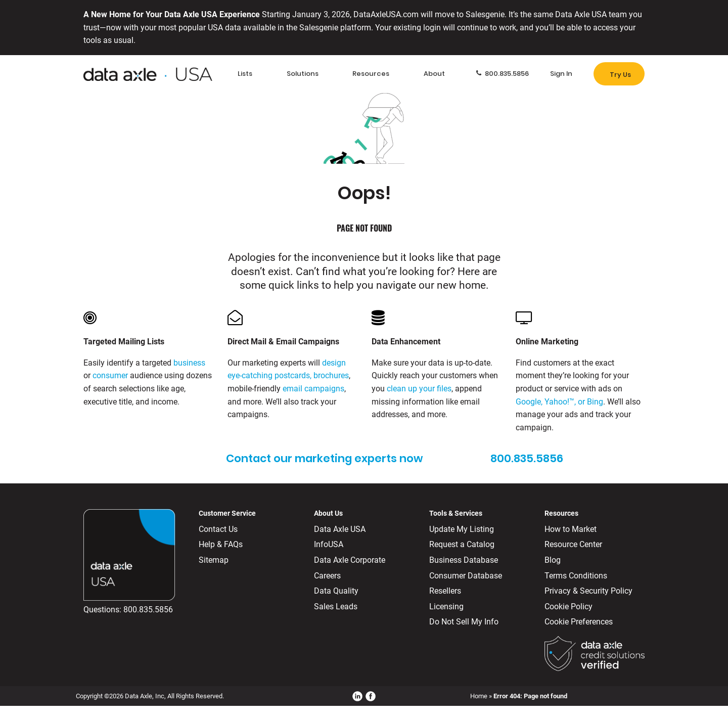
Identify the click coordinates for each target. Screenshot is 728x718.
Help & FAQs (221, 544)
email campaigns (313, 389)
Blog (553, 560)
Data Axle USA (340, 529)
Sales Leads (336, 607)
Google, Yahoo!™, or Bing (559, 402)
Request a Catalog (462, 544)
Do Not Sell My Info (464, 622)
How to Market (571, 529)
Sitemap (214, 560)
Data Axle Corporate (350, 560)
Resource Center (573, 544)
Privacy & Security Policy (588, 591)
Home (479, 696)
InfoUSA (329, 544)
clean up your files (419, 389)
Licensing (446, 607)
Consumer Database (466, 576)
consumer (110, 375)
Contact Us (218, 529)
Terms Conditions (576, 576)
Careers (327, 576)
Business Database (464, 560)
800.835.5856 (148, 610)
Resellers (445, 591)
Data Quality (336, 591)
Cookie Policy (568, 607)
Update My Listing (462, 529)
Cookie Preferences (579, 622)
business (189, 363)
